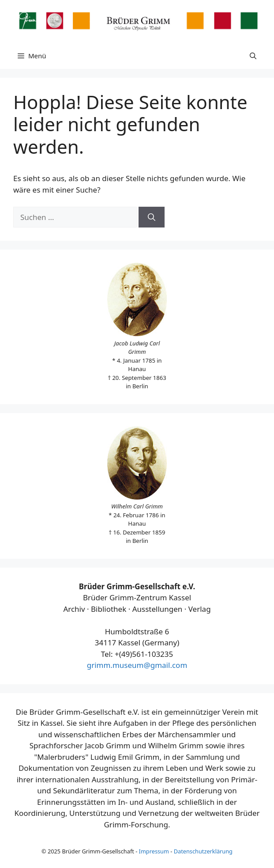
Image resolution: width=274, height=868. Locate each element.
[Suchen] (152, 217)
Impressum (154, 851)
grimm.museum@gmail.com (137, 665)
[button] (253, 56)
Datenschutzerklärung (203, 851)
